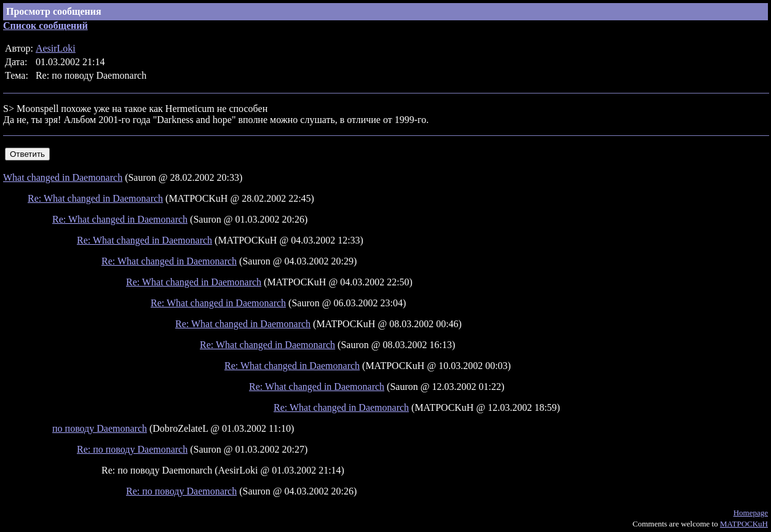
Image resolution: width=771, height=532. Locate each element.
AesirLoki (56, 48)
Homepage (751, 513)
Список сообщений (45, 26)
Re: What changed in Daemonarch (95, 198)
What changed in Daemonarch (63, 177)
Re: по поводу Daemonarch (132, 449)
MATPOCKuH (744, 524)
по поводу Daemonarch (100, 428)
